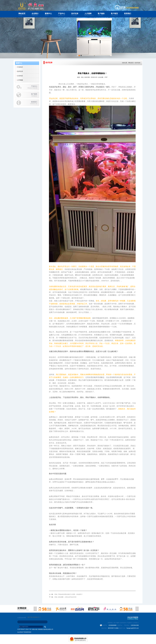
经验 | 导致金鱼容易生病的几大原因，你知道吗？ (69, 594)
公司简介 (136, 623)
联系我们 (128, 14)
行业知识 (20, 67)
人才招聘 (88, 14)
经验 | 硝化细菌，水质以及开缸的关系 (65, 597)
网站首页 (22, 14)
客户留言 (114, 14)
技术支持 (75, 14)
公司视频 (20, 80)
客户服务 (101, 14)
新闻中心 (48, 14)
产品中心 (62, 14)
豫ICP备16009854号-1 (34, 617)
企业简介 (35, 14)
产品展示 (129, 623)
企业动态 (20, 76)
